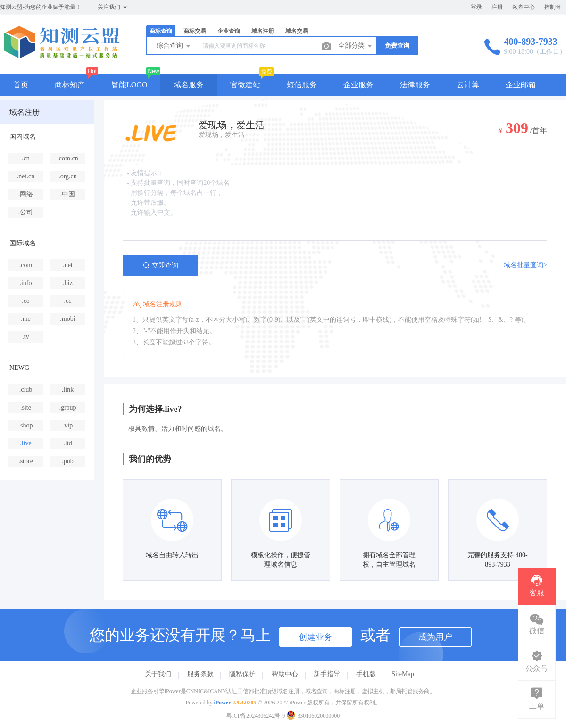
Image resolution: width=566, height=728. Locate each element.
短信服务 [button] (302, 85)
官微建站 (245, 85)
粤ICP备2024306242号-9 (256, 716)
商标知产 (70, 85)
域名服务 (189, 85)
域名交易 (297, 31)
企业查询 (229, 31)
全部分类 (356, 46)
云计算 (468, 85)
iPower (222, 703)
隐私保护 (242, 674)
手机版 (366, 674)
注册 (497, 7)
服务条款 (200, 674)
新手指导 (327, 674)
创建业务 (316, 637)
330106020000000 (313, 716)
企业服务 (358, 85)
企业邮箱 (521, 85)
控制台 (553, 7)
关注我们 (113, 8)
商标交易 (195, 31)
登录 (476, 7)
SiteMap (403, 674)
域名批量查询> (525, 265)
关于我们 (158, 674)
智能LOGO (129, 85)
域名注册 (263, 31)
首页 (21, 85)
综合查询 (174, 46)
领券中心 (524, 7)
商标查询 (161, 31)
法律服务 (415, 85)
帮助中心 (285, 674)
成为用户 (435, 637)
